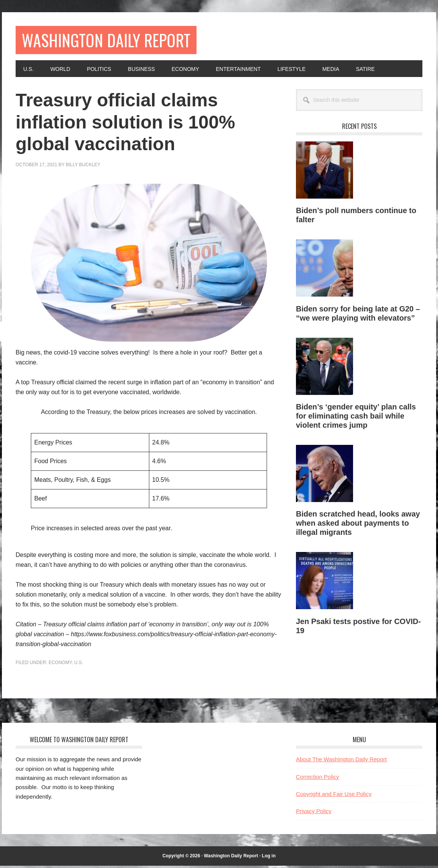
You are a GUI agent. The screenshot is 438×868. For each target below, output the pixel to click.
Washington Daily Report (116, 41)
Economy (60, 665)
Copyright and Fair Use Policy (334, 796)
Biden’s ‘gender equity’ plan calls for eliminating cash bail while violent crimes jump (356, 418)
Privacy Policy (314, 813)
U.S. (79, 665)
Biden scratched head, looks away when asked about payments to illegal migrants (358, 525)
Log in (269, 858)
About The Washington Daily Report (341, 761)
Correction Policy (317, 779)
